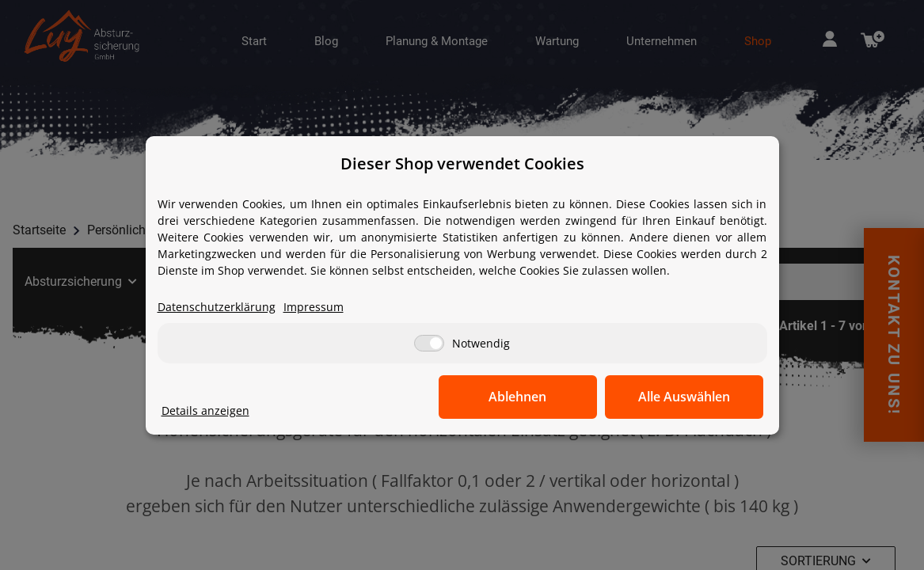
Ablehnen (517, 397)
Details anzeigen (205, 410)
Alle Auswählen (684, 397)
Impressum (314, 307)
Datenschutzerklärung (217, 307)
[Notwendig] (429, 343)
